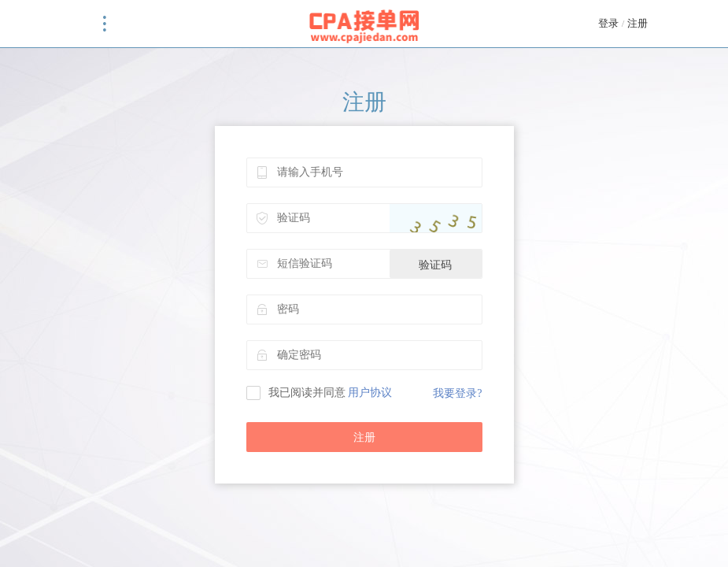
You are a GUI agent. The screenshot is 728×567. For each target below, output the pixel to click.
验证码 (435, 265)
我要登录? (457, 393)
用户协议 (370, 393)
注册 (637, 23)
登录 (608, 23)
